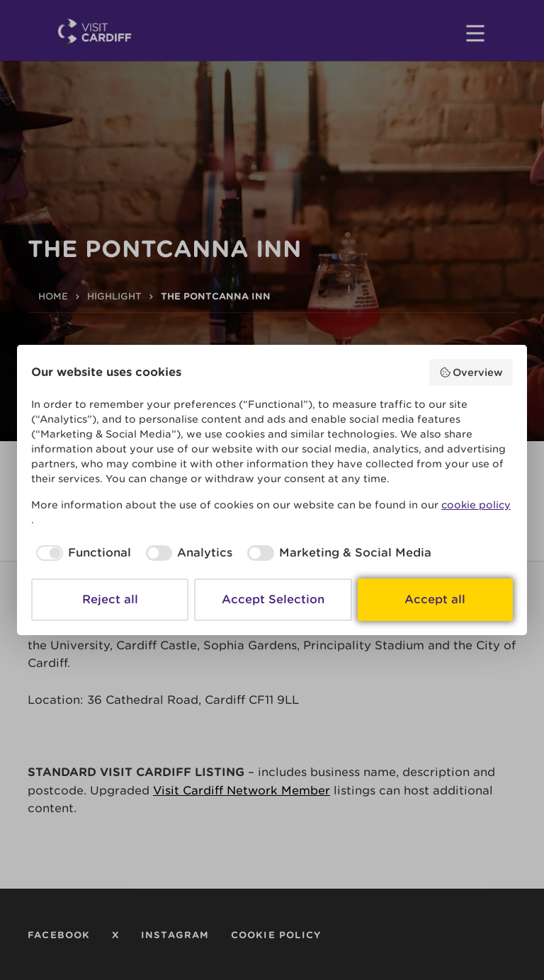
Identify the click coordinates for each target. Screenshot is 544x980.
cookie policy (476, 505)
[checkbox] (81, 553)
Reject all (110, 599)
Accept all (435, 599)
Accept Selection (273, 599)
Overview (471, 372)
